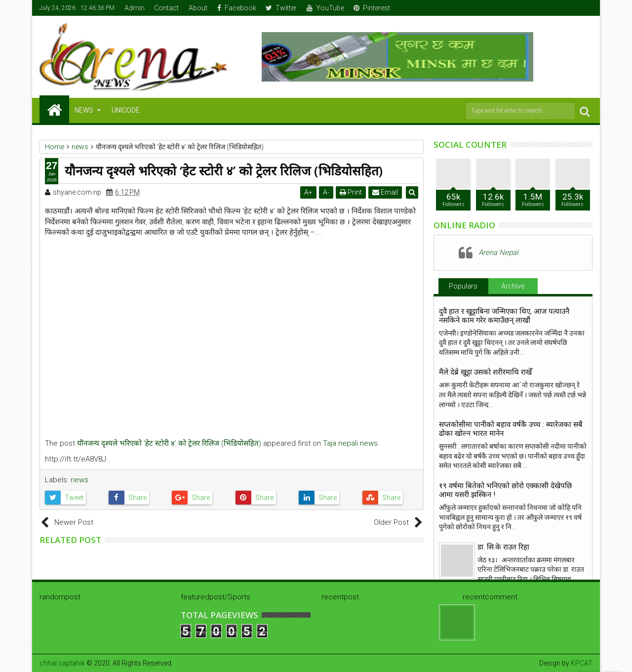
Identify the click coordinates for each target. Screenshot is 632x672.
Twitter (281, 8)
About (198, 8)
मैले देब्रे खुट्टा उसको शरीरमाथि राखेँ (485, 372)
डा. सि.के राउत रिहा (503, 547)
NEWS (84, 110)
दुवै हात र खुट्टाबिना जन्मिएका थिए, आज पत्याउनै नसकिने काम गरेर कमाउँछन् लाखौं (504, 316)
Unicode (126, 110)
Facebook (237, 8)
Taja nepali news (350, 443)
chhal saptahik (62, 663)
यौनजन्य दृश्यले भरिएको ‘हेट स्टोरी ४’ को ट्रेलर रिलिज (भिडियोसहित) (169, 443)
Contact (166, 8)
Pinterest (372, 8)
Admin (135, 8)
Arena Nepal (498, 252)
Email (386, 192)
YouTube (325, 8)
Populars (463, 286)
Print (351, 192)
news (79, 480)
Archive (513, 286)
